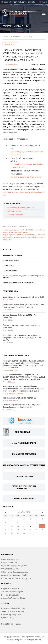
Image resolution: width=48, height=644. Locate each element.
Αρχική (6, 37)
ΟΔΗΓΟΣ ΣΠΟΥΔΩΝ (23, 432)
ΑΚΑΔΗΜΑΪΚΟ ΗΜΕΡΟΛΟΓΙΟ (24, 443)
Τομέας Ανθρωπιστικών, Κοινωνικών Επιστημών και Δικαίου (23, 277)
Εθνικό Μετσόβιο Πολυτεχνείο (13, 608)
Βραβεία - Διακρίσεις (17, 394)
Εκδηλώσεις (28, 37)
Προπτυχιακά (14, 401)
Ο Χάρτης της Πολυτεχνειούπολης (15, 572)
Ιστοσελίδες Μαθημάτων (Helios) (14, 566)
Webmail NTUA (7, 618)
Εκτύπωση (34, 64)
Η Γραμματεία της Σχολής (13, 255)
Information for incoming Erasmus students (18, 2)
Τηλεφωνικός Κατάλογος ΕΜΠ (13, 611)
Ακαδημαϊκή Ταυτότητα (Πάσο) (13, 598)
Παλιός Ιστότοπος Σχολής (11, 624)
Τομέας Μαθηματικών (11, 261)
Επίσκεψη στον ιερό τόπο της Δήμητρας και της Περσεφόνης (21, 326)
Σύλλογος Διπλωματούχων (24, 498)
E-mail (42, 64)
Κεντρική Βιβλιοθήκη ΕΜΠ (12, 615)
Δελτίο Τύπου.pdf (14, 211)
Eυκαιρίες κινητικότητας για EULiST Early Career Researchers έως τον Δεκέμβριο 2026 (22, 406)
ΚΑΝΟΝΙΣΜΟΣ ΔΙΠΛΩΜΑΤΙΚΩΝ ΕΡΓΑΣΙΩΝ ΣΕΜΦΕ (24, 465)
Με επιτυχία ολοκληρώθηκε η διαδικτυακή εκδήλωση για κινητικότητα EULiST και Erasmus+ (23, 306)
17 (30, 526)
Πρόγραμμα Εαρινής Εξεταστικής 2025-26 (19, 398)
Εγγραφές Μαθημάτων (10, 589)
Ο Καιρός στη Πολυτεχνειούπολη (14, 575)
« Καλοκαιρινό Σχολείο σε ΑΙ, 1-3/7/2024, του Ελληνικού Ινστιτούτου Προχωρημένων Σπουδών (24, 231)
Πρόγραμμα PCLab (9, 562)
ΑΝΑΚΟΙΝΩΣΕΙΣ (16, 37)
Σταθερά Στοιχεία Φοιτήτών (12, 592)
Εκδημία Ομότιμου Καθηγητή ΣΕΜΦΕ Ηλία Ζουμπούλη (20, 316)
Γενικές (12, 382)
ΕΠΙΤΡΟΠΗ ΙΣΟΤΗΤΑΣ (24, 476)
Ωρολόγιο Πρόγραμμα (10, 559)
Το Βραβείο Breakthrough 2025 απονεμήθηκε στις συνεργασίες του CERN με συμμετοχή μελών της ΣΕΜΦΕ (22, 338)
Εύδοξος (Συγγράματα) (10, 595)
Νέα (11, 300)
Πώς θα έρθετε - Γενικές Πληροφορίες (16, 578)
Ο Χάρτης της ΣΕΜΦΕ (10, 569)
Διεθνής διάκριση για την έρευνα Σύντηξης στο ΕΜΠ (23, 297)
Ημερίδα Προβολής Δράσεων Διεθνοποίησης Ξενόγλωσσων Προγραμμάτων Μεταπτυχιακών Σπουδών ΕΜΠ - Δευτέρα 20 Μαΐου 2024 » (24, 237)
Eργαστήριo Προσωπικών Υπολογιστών (18, 283)
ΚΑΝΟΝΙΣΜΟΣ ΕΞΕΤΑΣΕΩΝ (24, 454)
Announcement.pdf (15, 215)
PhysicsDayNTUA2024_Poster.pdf (21, 208)
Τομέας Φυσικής (9, 266)
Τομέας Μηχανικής (10, 271)
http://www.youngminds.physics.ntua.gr (26, 177)
